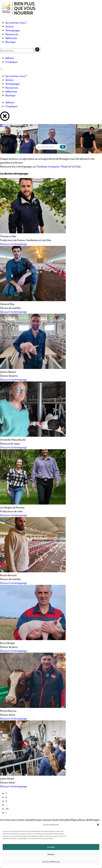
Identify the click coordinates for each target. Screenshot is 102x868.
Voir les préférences (51, 862)
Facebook (42, 166)
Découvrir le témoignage (13, 244)
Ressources (12, 34)
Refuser (51, 854)
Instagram (54, 166)
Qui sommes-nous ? (16, 23)
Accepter (51, 847)
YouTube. (76, 166)
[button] (98, 825)
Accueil (4, 126)
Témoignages (13, 30)
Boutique (10, 42)
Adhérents (11, 38)
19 (7, 809)
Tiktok (64, 166)
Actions (10, 26)
